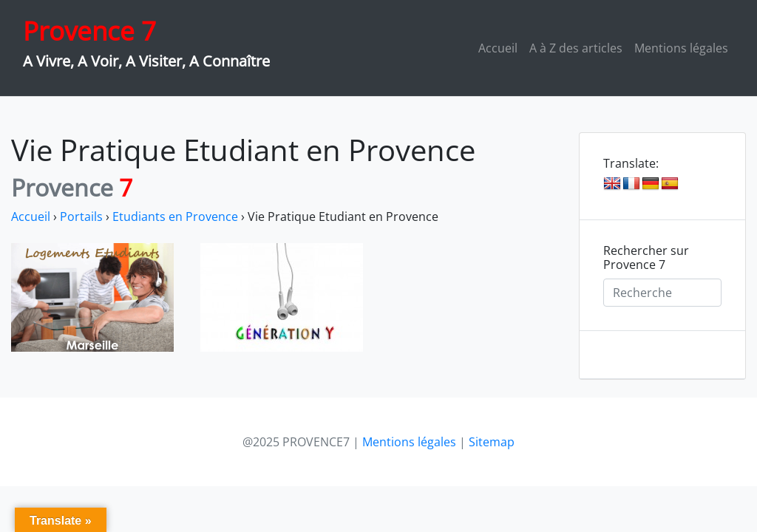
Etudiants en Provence (175, 216)
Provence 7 (89, 31)
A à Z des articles (576, 48)
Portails (81, 216)
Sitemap (492, 442)
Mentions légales (681, 48)
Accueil (498, 48)
